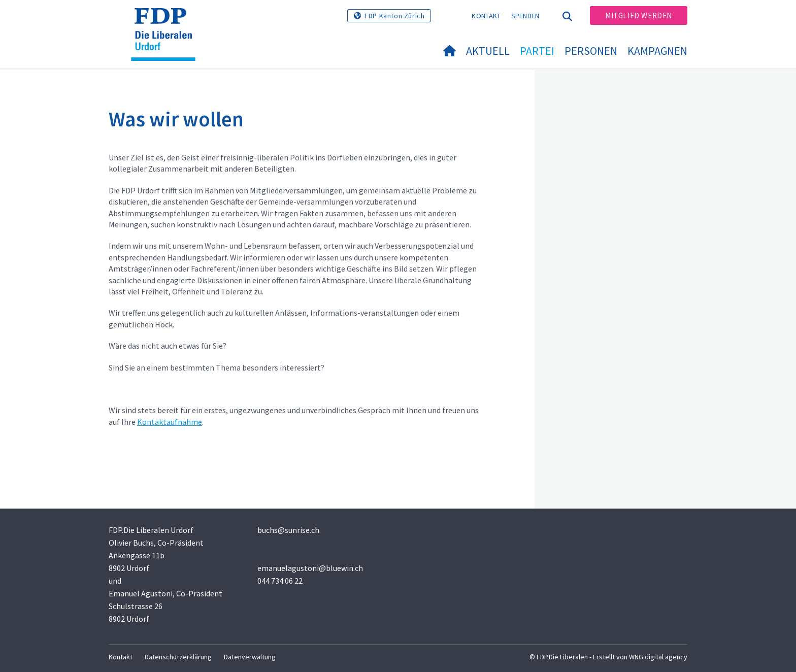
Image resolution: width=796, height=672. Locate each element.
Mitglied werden (639, 15)
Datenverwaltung (250, 657)
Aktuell (488, 51)
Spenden (525, 16)
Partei (537, 51)
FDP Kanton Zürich (394, 16)
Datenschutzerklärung (178, 657)
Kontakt (486, 16)
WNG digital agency (658, 657)
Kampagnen (657, 51)
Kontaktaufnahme (170, 422)
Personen (591, 51)
